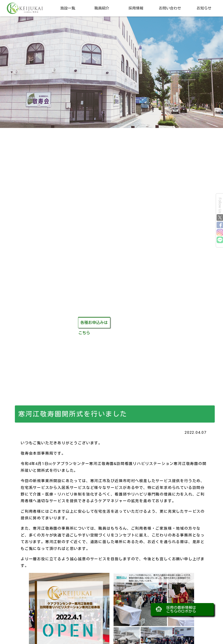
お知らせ (204, 8)
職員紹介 (102, 8)
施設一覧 (68, 8)
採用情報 (136, 8)
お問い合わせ (170, 8)
